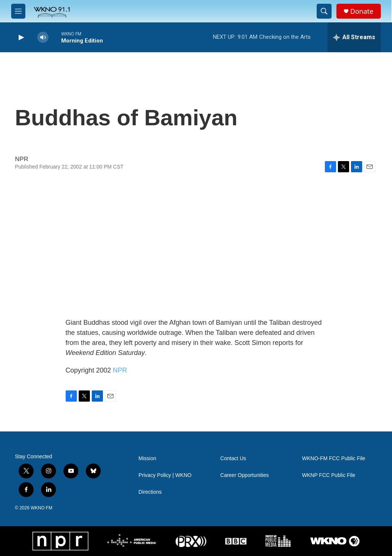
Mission (147, 458)
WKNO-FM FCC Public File (334, 458)
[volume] (43, 37)
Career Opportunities (245, 475)
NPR (120, 370)
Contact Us (233, 458)
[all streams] (354, 37)
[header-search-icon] (324, 11)
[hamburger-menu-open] (18, 11)
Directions (150, 492)
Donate (362, 11)
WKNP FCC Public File (329, 475)
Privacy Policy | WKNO (165, 475)
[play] (21, 37)
